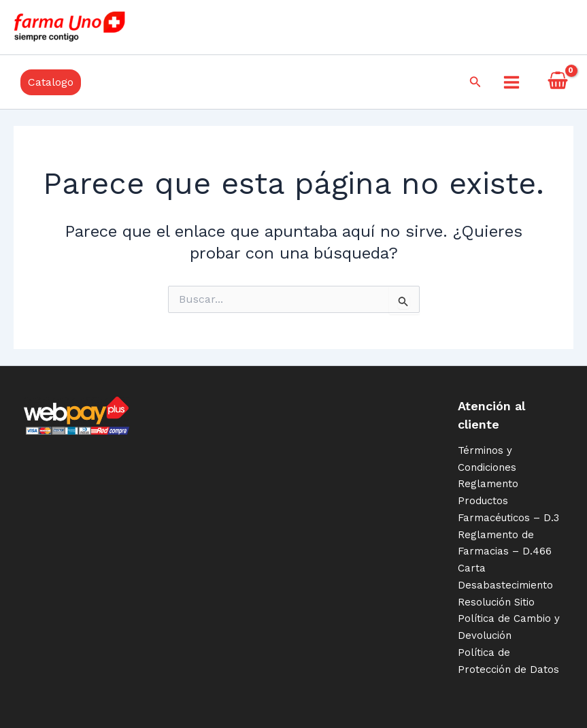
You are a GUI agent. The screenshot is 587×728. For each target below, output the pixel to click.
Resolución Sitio (496, 602)
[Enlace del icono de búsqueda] (475, 82)
